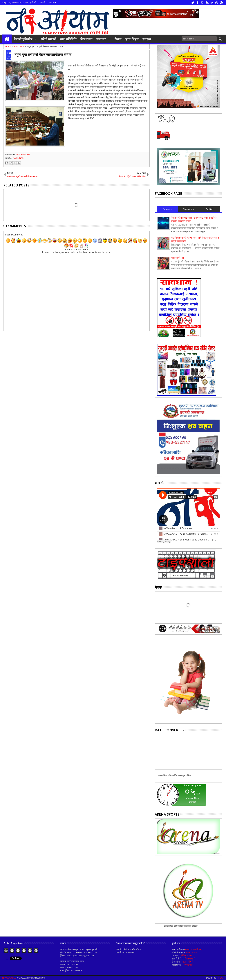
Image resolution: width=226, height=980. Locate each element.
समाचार (101, 39)
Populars (167, 209)
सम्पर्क (43, 3)
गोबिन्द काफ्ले (186, 956)
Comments (188, 209)
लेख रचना (86, 39)
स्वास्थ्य (147, 39)
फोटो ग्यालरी (49, 39)
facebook (198, 3)
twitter (193, 3)
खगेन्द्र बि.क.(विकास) (194, 949)
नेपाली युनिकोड (23, 39)
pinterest (221, 3)
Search (220, 39)
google (202, 3)
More (51, 3)
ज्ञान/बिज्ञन (132, 39)
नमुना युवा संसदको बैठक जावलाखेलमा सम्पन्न (43, 54)
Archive (209, 209)
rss (207, 3)
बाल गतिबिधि (68, 39)
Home (7, 39)
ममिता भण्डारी (189, 959)
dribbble (217, 3)
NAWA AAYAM (22, 155)
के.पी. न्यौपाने (188, 962)
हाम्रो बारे (33, 3)
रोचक (118, 39)
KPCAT (220, 978)
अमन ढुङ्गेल (188, 965)
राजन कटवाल (191, 952)
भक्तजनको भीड (177, 258)
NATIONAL (18, 158)
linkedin (212, 3)
